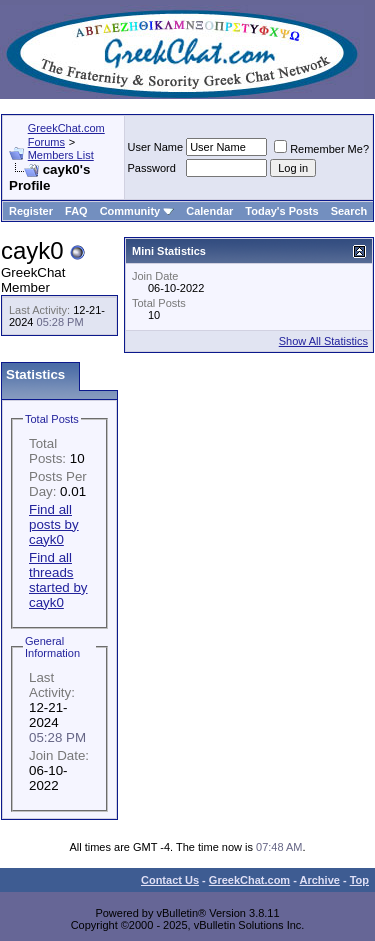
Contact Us (170, 880)
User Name (156, 147)
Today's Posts (281, 211)
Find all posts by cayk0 (54, 524)
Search (349, 211)
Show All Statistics (323, 341)
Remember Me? (321, 149)
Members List (61, 155)
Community (137, 211)
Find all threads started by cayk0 (58, 580)
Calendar (209, 211)
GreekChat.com (249, 880)
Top (359, 880)
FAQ (76, 211)
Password (152, 168)
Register (31, 211)
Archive (320, 880)
